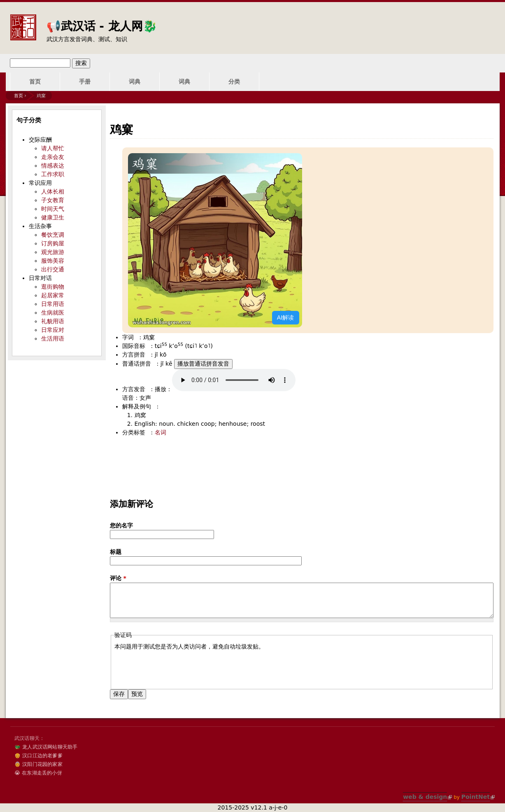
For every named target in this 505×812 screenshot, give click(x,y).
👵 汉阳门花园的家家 (38, 764)
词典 (135, 82)
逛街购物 (53, 287)
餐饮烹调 (53, 235)
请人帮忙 (53, 148)
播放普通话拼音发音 (203, 364)
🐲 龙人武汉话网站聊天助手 (46, 747)
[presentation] (177, 667)
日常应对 (53, 330)
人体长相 (53, 191)
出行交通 (53, 269)
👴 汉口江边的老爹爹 (38, 756)
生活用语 (53, 338)
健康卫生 (53, 217)
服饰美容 (53, 261)
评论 (118, 578)
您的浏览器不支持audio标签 (234, 380)
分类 (234, 82)
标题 (116, 552)
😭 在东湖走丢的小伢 (38, 773)
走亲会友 (53, 157)
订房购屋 (53, 243)
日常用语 (53, 304)
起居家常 (53, 295)
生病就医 (53, 313)
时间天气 (53, 209)
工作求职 (53, 174)
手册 (85, 82)
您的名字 (121, 525)
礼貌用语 (53, 321)
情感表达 (53, 166)
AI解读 (286, 317)
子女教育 (53, 200)
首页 (35, 82)
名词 (161, 432)
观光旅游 (53, 252)
